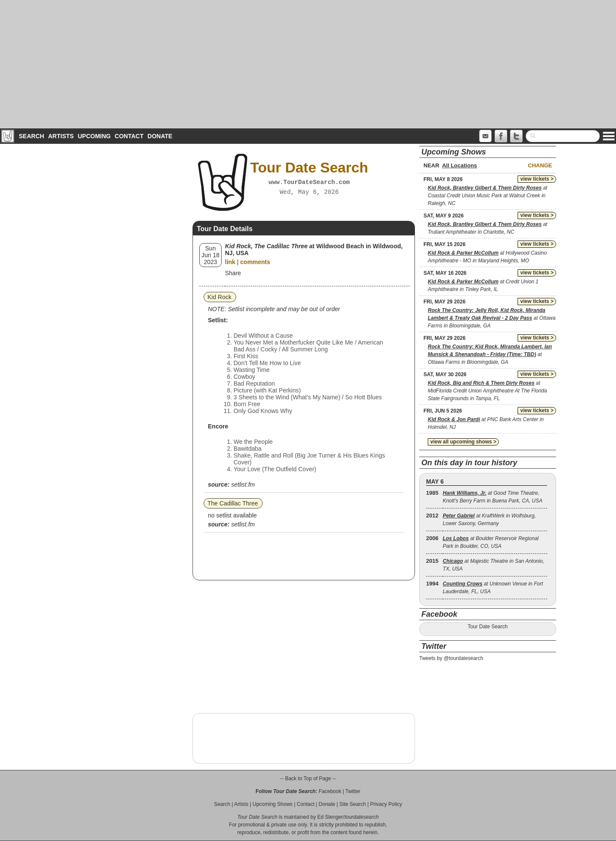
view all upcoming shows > (463, 442)
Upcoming (94, 136)
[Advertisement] (308, 64)
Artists (61, 136)
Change (540, 165)
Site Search (352, 804)
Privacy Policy (386, 804)
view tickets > (537, 179)
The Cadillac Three (233, 503)
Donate (160, 136)
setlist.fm (243, 484)
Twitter (353, 791)
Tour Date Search (487, 627)
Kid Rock (219, 297)
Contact (129, 136)
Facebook (330, 791)
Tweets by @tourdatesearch (451, 658)
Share (233, 273)
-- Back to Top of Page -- (308, 779)
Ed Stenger (330, 817)
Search (31, 136)
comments (255, 262)
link (230, 262)
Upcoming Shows (272, 804)
